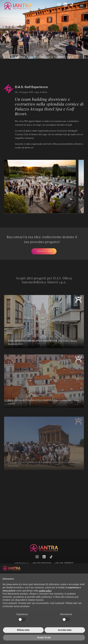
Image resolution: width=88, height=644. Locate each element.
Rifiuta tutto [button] (23, 630)
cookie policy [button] (45, 591)
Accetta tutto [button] (65, 630)
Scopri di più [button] (44, 637)
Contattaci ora (44, 251)
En (82, 6)
